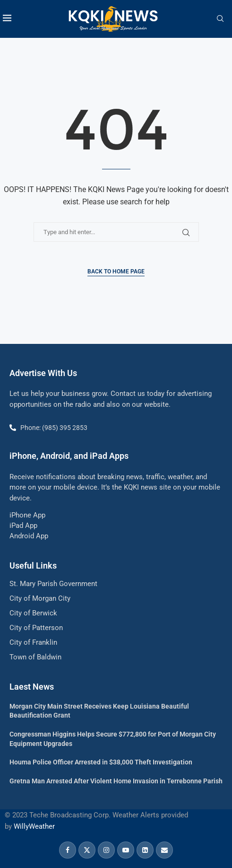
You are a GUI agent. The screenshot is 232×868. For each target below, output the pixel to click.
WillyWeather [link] (34, 826)
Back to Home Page (116, 272)
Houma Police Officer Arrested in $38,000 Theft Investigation (101, 762)
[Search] (220, 19)
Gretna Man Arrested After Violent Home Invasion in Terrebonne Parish (116, 781)
